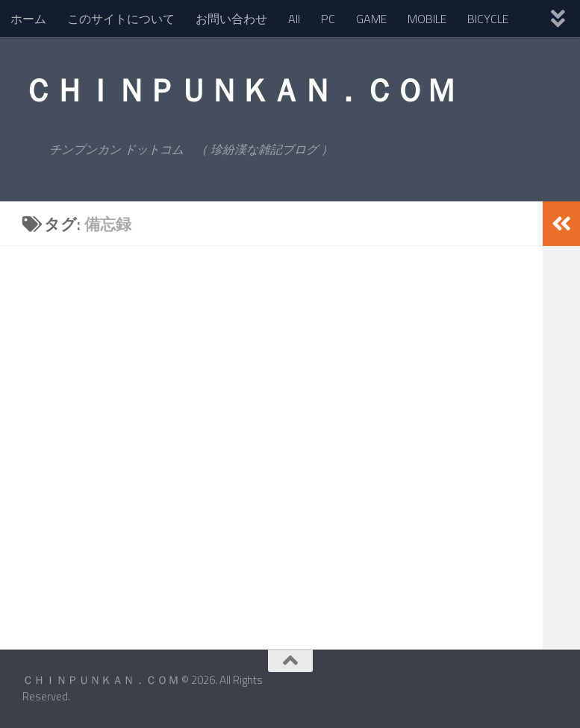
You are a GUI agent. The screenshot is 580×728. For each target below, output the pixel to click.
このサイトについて (121, 19)
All (294, 19)
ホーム (28, 19)
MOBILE (427, 19)
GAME (371, 19)
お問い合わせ (231, 19)
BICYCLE (488, 19)
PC (328, 19)
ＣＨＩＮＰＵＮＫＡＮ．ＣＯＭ (239, 90)
